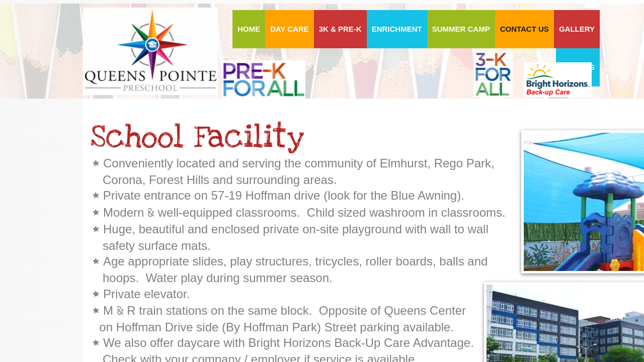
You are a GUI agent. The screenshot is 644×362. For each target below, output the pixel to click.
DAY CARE (290, 29)
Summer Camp (461, 29)
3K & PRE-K (340, 29)
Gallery (577, 29)
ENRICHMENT (397, 29)
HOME (249, 29)
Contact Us (525, 29)
